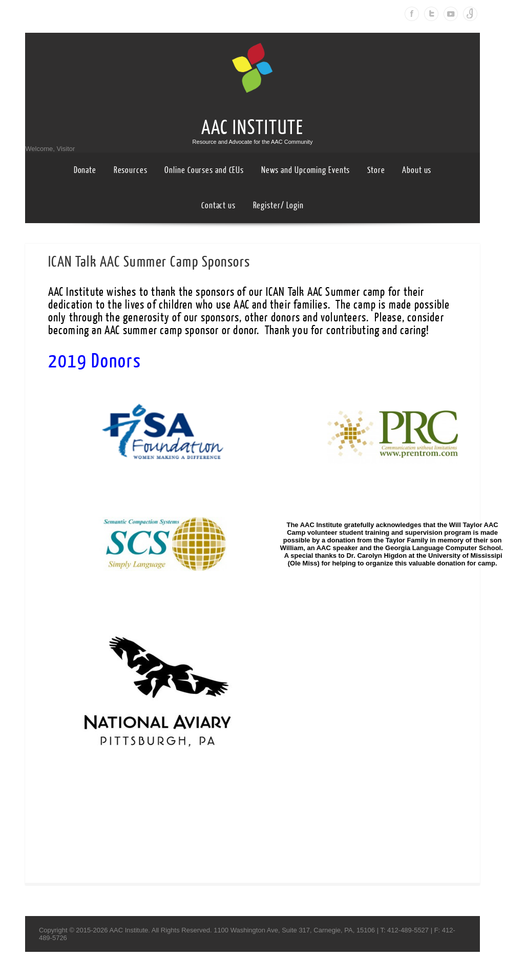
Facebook (412, 14)
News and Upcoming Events (306, 170)
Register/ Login (279, 205)
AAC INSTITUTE (252, 128)
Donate (85, 170)
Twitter (431, 14)
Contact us (218, 205)
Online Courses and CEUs (204, 170)
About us (417, 170)
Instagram (470, 14)
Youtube (451, 14)
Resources (131, 170)
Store (376, 170)
